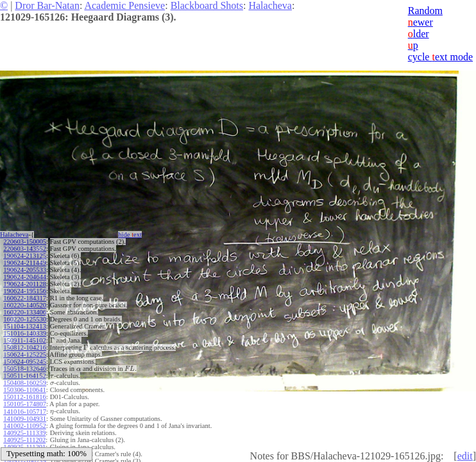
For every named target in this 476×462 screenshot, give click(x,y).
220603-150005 (25, 242)
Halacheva (270, 5)
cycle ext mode (440, 57)
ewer (421, 22)
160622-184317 (25, 298)
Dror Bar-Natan (47, 5)
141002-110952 (24, 426)
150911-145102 (24, 340)
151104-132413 (24, 326)
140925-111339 (24, 433)
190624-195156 (25, 291)
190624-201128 (24, 284)
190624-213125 (25, 256)
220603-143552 (25, 249)
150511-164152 (24, 376)
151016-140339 (25, 333)
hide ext (130, 235)
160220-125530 (25, 319)
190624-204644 (25, 277)
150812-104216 (25, 347)
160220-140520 (25, 305)
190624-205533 (25, 270)
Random (425, 11)
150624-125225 (25, 355)
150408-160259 (25, 383)
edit (465, 456)
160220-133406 (25, 312)
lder (419, 34)
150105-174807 (25, 404)
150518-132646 (25, 369)
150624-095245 (25, 362)
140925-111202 (24, 440)
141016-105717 (25, 412)
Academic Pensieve (124, 5)
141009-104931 (25, 419)
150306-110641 (24, 390)
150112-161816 (24, 397)
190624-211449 (24, 263)
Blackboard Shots (207, 5)
